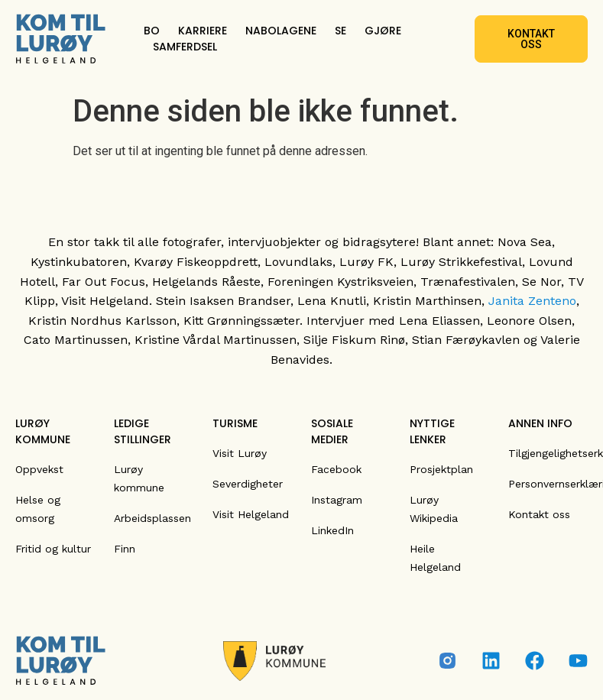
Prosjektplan (441, 469)
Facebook (336, 469)
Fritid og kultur (53, 549)
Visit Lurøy (240, 453)
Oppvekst (39, 469)
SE (340, 31)
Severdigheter (248, 484)
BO (152, 31)
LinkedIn (332, 530)
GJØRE (383, 31)
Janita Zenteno (532, 301)
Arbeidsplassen (152, 518)
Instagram (337, 500)
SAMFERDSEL (185, 47)
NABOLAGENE (281, 31)
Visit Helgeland (251, 514)
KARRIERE (203, 31)
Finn (125, 549)
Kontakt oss (539, 514)
